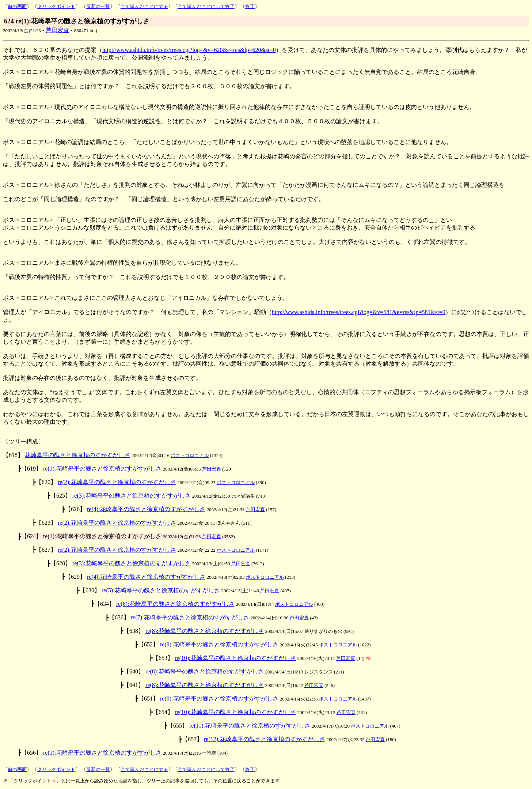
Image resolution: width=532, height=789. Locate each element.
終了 (250, 6)
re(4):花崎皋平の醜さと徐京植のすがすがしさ (146, 509)
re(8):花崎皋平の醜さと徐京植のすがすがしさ (205, 631)
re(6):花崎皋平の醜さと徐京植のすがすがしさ (175, 604)
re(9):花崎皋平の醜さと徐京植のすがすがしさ (219, 644)
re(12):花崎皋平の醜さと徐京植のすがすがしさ (265, 739)
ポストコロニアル (190, 455)
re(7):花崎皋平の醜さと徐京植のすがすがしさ (190, 617)
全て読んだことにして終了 (206, 6)
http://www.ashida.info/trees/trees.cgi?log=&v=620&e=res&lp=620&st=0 (189, 50)
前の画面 (17, 6)
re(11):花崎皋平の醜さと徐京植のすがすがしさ (250, 726)
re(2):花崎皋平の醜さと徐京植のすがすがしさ (117, 482)
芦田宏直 (57, 30)
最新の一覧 (98, 6)
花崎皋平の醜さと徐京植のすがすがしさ (77, 455)
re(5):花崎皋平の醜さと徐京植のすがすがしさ (161, 590)
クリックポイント (56, 6)
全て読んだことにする (144, 6)
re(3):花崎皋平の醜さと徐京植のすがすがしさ (132, 496)
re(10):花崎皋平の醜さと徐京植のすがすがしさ (235, 658)
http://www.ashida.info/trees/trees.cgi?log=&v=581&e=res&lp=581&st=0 (359, 312)
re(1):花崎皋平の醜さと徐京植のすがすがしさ (102, 469)
